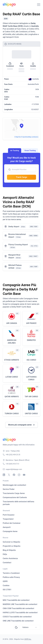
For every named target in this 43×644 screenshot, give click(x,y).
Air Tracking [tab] (15, 151)
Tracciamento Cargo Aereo (14, 493)
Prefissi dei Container (12, 523)
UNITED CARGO (31, 414)
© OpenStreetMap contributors (30, 137)
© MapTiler (18, 137)
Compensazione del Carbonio (15, 497)
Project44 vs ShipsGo (12, 546)
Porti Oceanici (9, 515)
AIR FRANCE (31, 323)
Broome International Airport (17, 236)
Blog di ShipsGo (9, 550)
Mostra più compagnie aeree (21, 425)
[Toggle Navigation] (39, 5)
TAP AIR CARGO (31, 397)
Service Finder (9, 489)
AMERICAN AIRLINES (12, 342)
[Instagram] (19, 475)
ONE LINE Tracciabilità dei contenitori (18, 621)
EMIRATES (31, 340)
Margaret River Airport (14, 256)
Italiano (30, 627)
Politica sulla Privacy (11, 577)
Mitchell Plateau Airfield (15, 267)
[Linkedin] (4, 475)
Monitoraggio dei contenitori (14, 485)
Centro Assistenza (10, 558)
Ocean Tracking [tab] (30, 151)
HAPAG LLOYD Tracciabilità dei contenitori (20, 613)
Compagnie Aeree (10, 531)
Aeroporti (7, 527)
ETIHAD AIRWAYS (12, 360)
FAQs (5, 554)
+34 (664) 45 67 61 (12, 464)
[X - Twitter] (9, 475)
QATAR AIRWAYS (12, 397)
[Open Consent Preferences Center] (16, 627)
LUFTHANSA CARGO (31, 378)
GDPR (5, 581)
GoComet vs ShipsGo (11, 542)
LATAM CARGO (12, 377)
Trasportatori (8, 519)
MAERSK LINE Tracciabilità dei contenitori (20, 604)
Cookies (6, 585)
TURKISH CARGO (12, 414)
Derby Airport (14, 227)
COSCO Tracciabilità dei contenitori (17, 617)
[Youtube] (24, 475)
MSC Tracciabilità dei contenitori (16, 600)
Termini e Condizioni (11, 573)
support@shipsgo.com (14, 469)
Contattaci (7, 563)
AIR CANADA (12, 323)
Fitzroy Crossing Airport (18, 245)
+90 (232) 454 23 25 (13, 455)
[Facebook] (14, 475)
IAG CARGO (31, 360)
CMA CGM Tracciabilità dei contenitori (18, 608)
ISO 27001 (7, 590)
